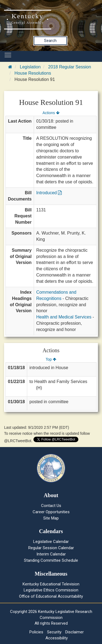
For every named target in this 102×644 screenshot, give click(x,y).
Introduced (49, 193)
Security (54, 632)
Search (50, 41)
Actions (51, 113)
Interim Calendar (51, 554)
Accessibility (57, 638)
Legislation (30, 67)
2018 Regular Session (69, 67)
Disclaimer (75, 632)
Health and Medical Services (64, 317)
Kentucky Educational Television (51, 584)
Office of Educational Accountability (51, 596)
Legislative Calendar (51, 542)
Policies (36, 632)
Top (51, 359)
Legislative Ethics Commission (51, 590)
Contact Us (51, 506)
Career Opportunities (51, 512)
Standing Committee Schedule (51, 560)
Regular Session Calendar (51, 548)
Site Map (51, 518)
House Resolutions (33, 73)
